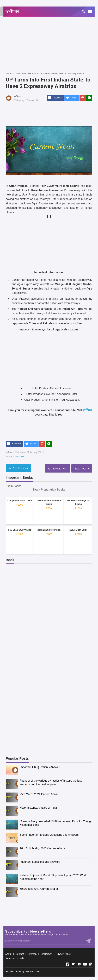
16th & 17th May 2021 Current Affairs (42, 848)
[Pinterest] (83, 98)
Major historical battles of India (38, 808)
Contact (20, 954)
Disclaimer (46, 954)
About (8, 954)
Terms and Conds (15, 958)
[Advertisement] (52, 44)
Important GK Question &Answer (40, 767)
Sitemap (32, 954)
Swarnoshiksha (32, 971)
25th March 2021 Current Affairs (39, 794)
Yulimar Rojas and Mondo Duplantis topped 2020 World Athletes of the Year (53, 877)
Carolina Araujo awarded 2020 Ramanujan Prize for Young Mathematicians (55, 823)
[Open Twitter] (73, 964)
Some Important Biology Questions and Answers (49, 835)
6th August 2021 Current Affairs (39, 889)
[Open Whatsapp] (91, 964)
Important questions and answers (40, 862)
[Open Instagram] (79, 964)
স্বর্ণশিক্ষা (87, 410)
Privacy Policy (63, 954)
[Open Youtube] (85, 964)
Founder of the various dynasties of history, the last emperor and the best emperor (51, 782)
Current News (18, 457)
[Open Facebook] (68, 964)
